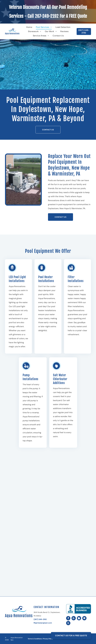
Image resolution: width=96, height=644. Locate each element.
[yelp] (68, 623)
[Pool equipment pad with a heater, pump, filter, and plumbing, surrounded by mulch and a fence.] (23, 180)
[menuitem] (29, 27)
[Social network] (79, 619)
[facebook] (68, 619)
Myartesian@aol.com (43, 623)
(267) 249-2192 (40, 619)
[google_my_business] (74, 619)
